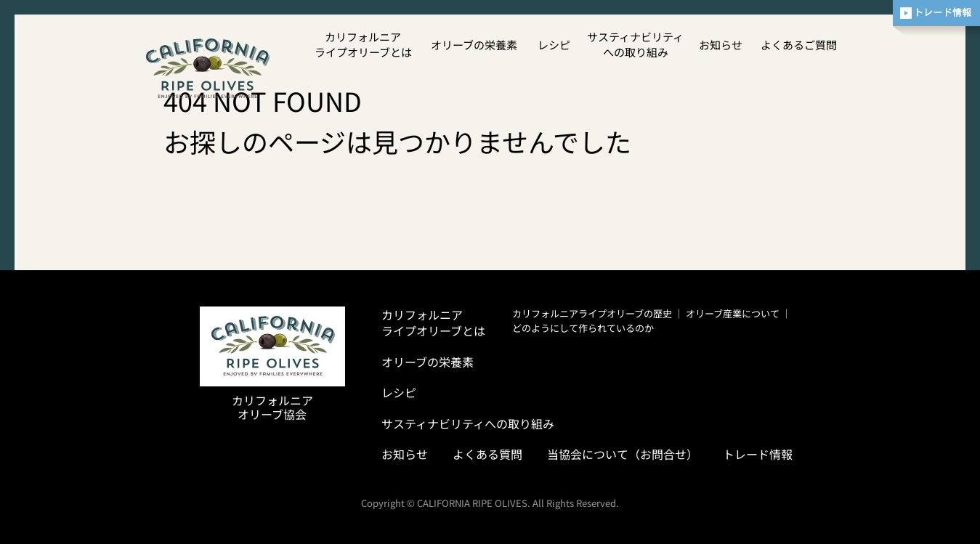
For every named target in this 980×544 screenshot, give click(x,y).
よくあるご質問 (799, 45)
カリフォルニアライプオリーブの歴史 (592, 313)
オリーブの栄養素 (474, 45)
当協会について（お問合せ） (623, 454)
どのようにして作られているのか (583, 328)
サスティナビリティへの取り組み (635, 44)
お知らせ (721, 45)
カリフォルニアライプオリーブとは (363, 44)
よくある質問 (487, 454)
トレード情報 (758, 454)
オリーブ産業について (733, 313)
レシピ (554, 45)
